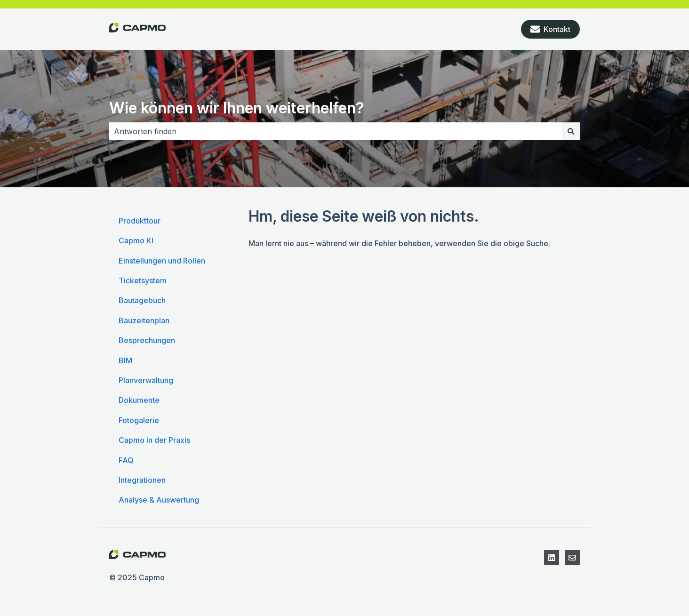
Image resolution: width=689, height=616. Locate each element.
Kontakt (550, 29)
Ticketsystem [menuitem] (143, 280)
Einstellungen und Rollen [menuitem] (162, 261)
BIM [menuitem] (125, 360)
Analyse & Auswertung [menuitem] (159, 500)
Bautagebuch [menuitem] (142, 300)
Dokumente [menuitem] (139, 400)
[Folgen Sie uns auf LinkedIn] (552, 558)
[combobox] (336, 131)
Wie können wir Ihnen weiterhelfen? (237, 108)
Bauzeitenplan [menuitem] (144, 320)
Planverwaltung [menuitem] (146, 380)
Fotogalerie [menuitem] (139, 420)
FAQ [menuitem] (126, 460)
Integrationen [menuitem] (142, 480)
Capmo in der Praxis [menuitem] (154, 440)
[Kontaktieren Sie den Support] (572, 558)
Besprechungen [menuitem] (147, 340)
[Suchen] (571, 131)
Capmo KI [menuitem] (136, 240)
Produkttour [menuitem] (140, 221)
